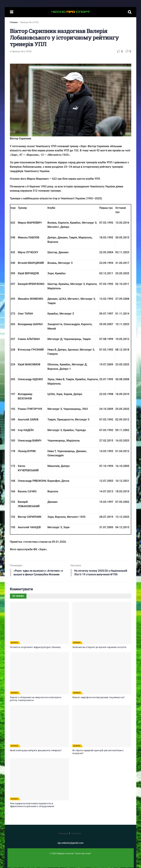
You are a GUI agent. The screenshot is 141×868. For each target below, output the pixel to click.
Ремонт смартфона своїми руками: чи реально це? (98, 698)
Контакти (76, 834)
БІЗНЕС (15, 643)
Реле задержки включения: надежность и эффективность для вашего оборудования (32, 805)
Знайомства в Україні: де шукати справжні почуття (99, 647)
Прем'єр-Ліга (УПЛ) (29, 22)
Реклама (63, 834)
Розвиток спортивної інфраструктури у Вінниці (35, 647)
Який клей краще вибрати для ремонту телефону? (36, 751)
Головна (14, 22)
